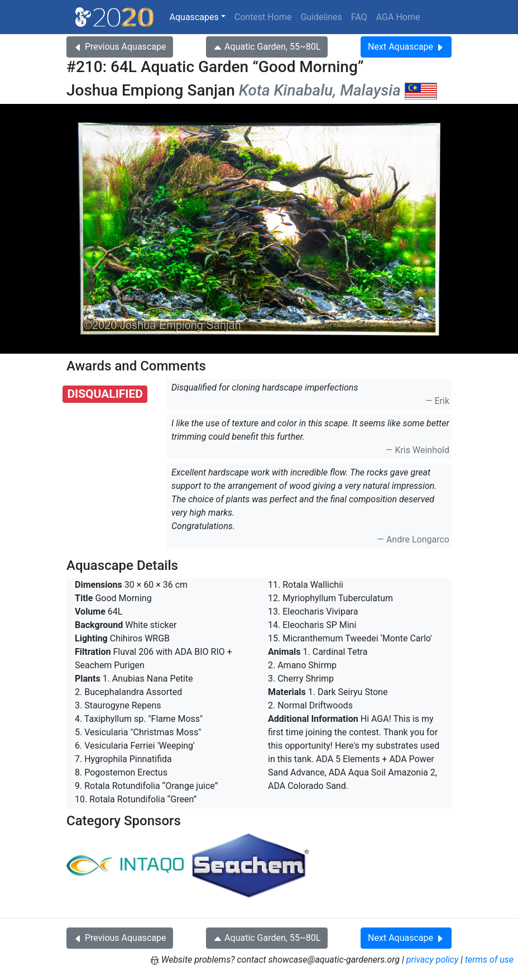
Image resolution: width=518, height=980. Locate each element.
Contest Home (263, 17)
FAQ (359, 17)
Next (406, 47)
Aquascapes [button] (194, 17)
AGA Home (398, 17)
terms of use (489, 960)
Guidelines (321, 17)
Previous (120, 47)
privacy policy (433, 960)
